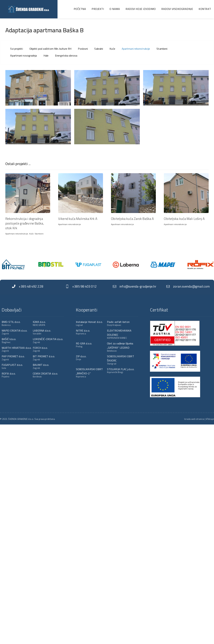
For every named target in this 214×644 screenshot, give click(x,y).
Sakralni (99, 49)
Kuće (112, 49)
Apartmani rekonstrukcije (136, 49)
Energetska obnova (66, 56)
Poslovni (83, 49)
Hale (46, 56)
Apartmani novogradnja (23, 56)
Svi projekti (16, 49)
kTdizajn (210, 419)
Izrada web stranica (194, 419)
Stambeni (162, 49)
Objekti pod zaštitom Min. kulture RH (50, 49)
